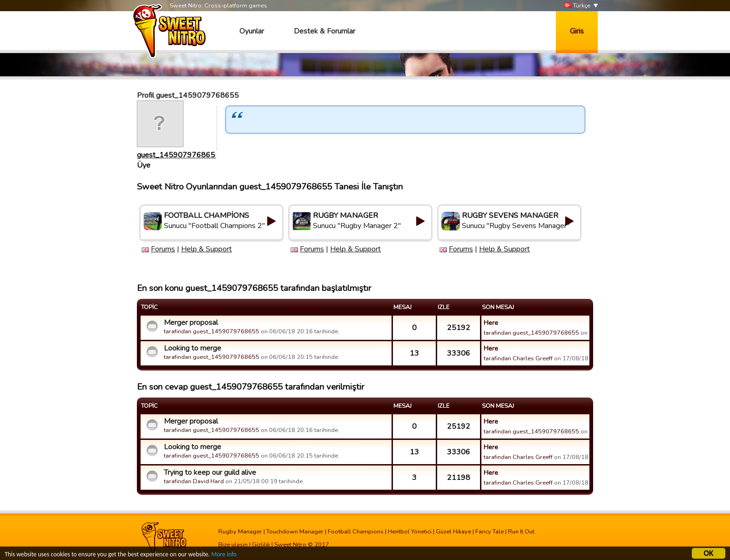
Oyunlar (252, 31)
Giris (577, 31)
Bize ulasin (233, 545)
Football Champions (356, 532)
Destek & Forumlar (324, 31)
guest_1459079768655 (178, 155)
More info (224, 556)
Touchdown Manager (295, 532)
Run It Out (521, 532)
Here (491, 323)
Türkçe (577, 6)
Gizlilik (261, 545)
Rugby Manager (240, 532)
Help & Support (206, 249)
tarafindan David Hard (194, 481)
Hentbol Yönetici (410, 532)
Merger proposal (191, 323)
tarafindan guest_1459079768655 (212, 331)
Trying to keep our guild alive (210, 472)
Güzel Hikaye (453, 532)
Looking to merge (193, 348)
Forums (163, 249)
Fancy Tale (490, 532)
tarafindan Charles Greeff (518, 358)
